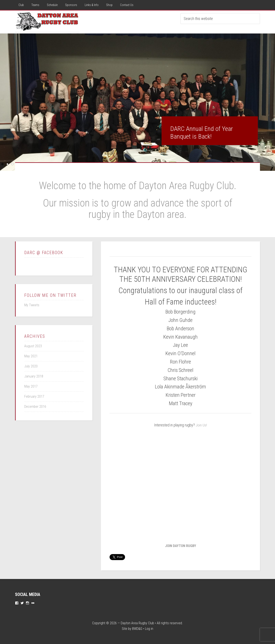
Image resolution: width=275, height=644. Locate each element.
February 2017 (34, 396)
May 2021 (31, 356)
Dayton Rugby (47, 21)
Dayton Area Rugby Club (137, 623)
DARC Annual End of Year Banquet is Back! (202, 133)
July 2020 (31, 366)
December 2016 (35, 407)
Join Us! (201, 425)
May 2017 (31, 386)
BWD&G (137, 628)
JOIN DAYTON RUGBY (181, 545)
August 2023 (33, 346)
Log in (149, 628)
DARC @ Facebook (44, 253)
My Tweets (32, 305)
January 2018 (34, 376)
